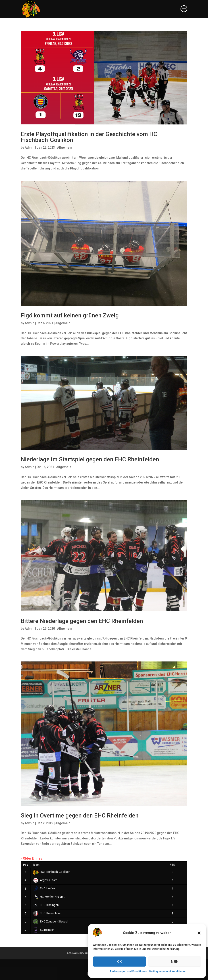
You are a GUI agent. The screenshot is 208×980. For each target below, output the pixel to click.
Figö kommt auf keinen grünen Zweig (70, 315)
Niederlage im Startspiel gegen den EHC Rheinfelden (90, 459)
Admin (30, 148)
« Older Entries (31, 858)
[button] (199, 933)
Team (36, 865)
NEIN (175, 962)
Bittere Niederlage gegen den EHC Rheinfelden (82, 621)
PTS (172, 865)
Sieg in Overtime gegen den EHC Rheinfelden (80, 815)
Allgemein (65, 148)
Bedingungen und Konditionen (129, 971)
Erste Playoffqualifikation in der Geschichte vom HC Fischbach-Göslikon (89, 137)
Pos (26, 865)
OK (119, 962)
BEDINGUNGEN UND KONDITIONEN (87, 953)
